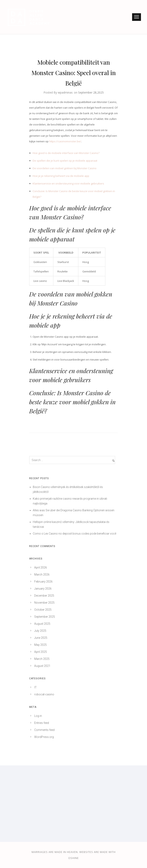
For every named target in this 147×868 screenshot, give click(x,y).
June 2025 (41, 638)
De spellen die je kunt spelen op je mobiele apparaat (65, 161)
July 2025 (40, 631)
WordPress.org (44, 737)
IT (35, 687)
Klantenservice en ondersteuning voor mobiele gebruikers (68, 183)
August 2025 (42, 624)
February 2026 (43, 582)
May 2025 (40, 645)
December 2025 (44, 596)
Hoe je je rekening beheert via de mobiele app (61, 176)
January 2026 (43, 589)
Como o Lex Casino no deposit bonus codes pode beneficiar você (75, 534)
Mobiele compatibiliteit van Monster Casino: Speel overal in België (74, 73)
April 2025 (41, 652)
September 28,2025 (91, 92)
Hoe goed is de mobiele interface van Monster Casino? (66, 153)
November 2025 (44, 603)
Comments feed (44, 730)
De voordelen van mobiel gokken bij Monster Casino (65, 168)
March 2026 (42, 575)
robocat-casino (44, 694)
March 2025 (42, 659)
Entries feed (42, 723)
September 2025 (45, 617)
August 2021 (42, 666)
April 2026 (41, 567)
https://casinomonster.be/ (65, 141)
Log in (38, 716)
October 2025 (43, 610)
